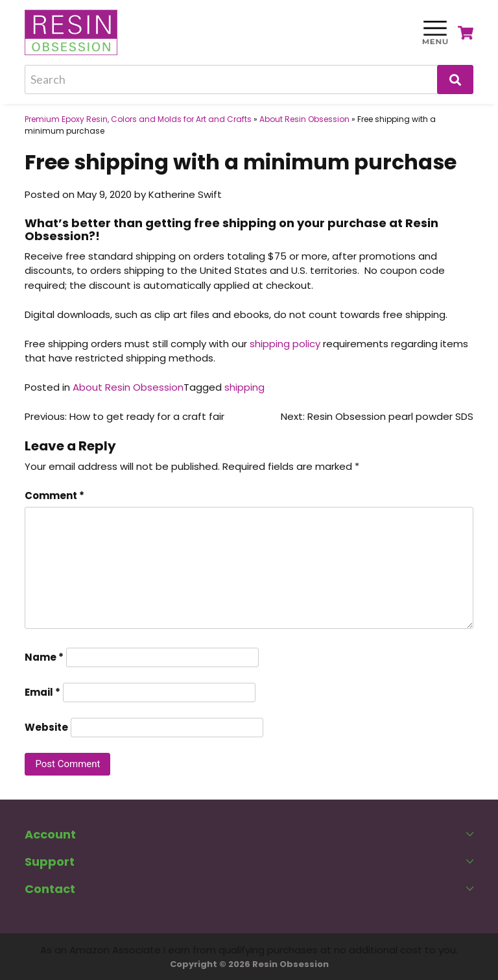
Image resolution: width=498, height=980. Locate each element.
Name (44, 657)
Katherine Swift (185, 194)
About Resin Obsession (304, 119)
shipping (244, 387)
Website (46, 727)
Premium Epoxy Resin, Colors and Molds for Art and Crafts (138, 119)
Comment (54, 496)
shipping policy (285, 344)
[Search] (249, 80)
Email (42, 692)
